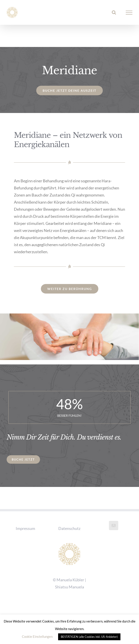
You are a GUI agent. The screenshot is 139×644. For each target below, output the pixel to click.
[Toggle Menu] (129, 13)
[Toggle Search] (114, 12)
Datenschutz (69, 528)
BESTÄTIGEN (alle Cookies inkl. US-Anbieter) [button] (89, 637)
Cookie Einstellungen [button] (37, 636)
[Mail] (114, 525)
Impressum (25, 528)
